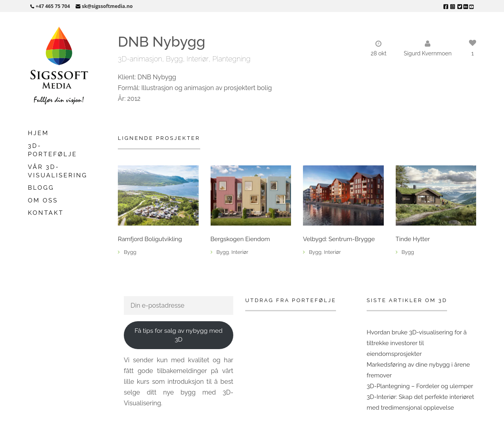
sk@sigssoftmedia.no (107, 6)
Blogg (41, 188)
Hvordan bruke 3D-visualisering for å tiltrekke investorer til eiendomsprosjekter (417, 343)
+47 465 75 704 (53, 6)
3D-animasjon (140, 59)
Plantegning (231, 59)
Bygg (175, 59)
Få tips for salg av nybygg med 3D (179, 335)
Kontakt (46, 213)
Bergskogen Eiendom (240, 239)
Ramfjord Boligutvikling (150, 239)
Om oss (43, 200)
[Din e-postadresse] (179, 305)
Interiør (198, 59)
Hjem (38, 133)
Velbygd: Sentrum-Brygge (339, 239)
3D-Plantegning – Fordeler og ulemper (420, 386)
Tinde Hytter (413, 239)
